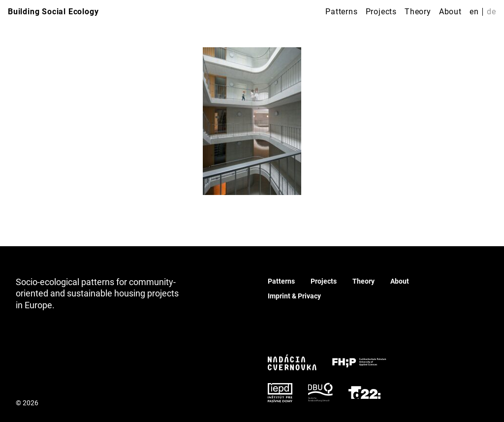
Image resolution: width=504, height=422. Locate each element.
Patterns (341, 12)
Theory (418, 12)
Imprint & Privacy (294, 296)
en (474, 12)
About (450, 12)
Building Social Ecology (53, 12)
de (491, 12)
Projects (381, 12)
